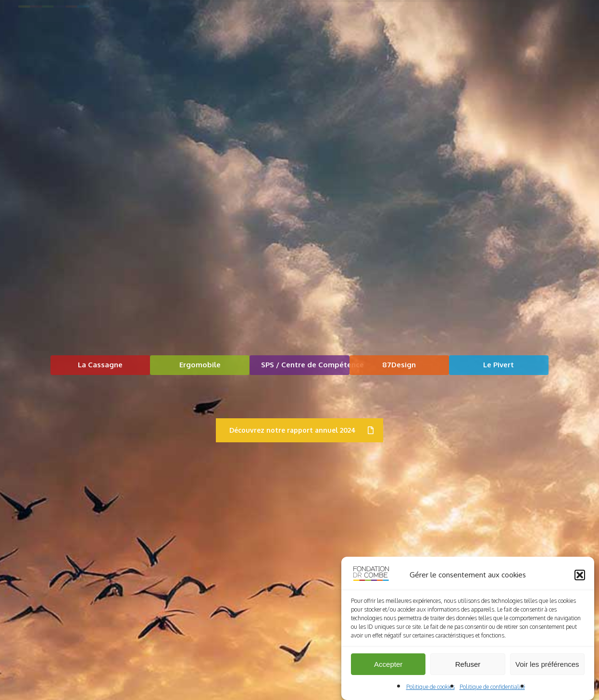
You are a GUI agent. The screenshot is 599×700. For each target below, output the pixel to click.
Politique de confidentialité (492, 693)
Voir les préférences (547, 670)
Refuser (468, 670)
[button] (580, 581)
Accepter (388, 670)
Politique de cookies (431, 693)
